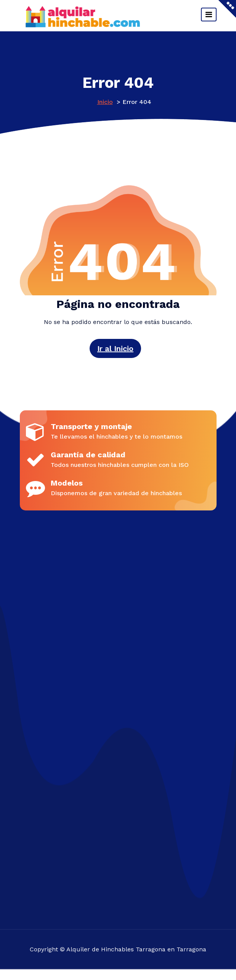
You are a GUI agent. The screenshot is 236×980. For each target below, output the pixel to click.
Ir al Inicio (115, 348)
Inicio (105, 102)
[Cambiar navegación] (209, 15)
